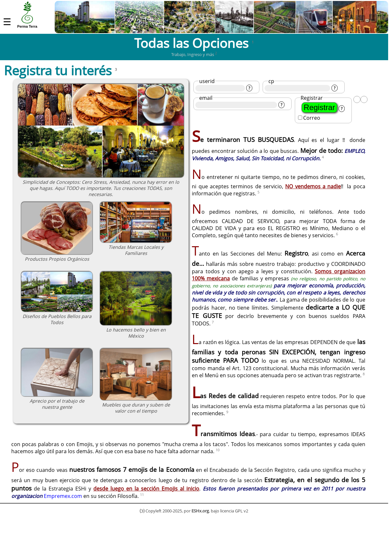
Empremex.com (63, 505)
